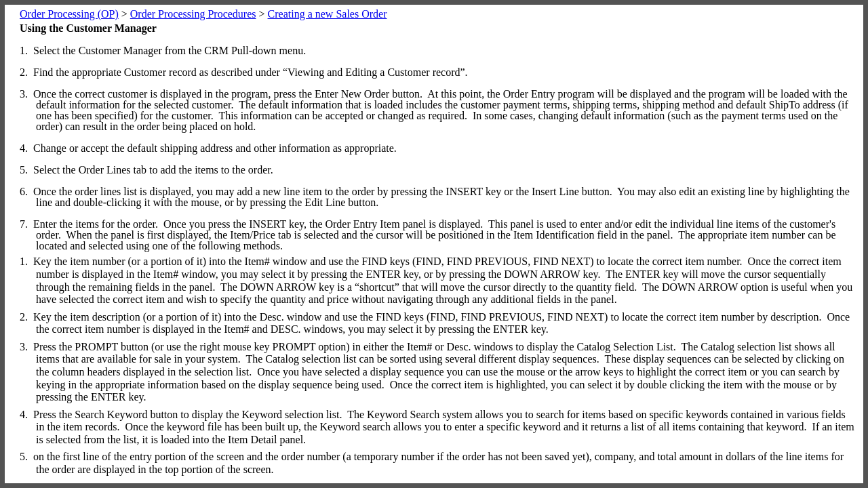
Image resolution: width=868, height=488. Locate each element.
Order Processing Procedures (193, 14)
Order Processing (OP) (69, 14)
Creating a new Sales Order (328, 14)
